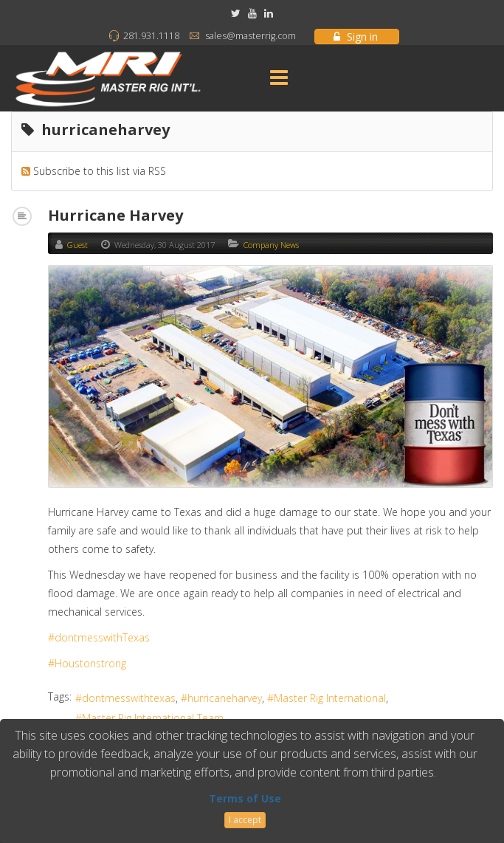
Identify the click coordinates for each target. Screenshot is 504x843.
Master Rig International (330, 698)
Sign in (356, 37)
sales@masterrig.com (251, 36)
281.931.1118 (151, 36)
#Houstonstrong (87, 663)
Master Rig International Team (153, 718)
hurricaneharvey (225, 698)
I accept (245, 820)
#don (61, 637)
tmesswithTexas (112, 637)
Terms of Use (245, 798)
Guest (77, 245)
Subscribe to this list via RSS (100, 171)
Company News (271, 245)
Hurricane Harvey (115, 215)
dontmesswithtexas (129, 698)
